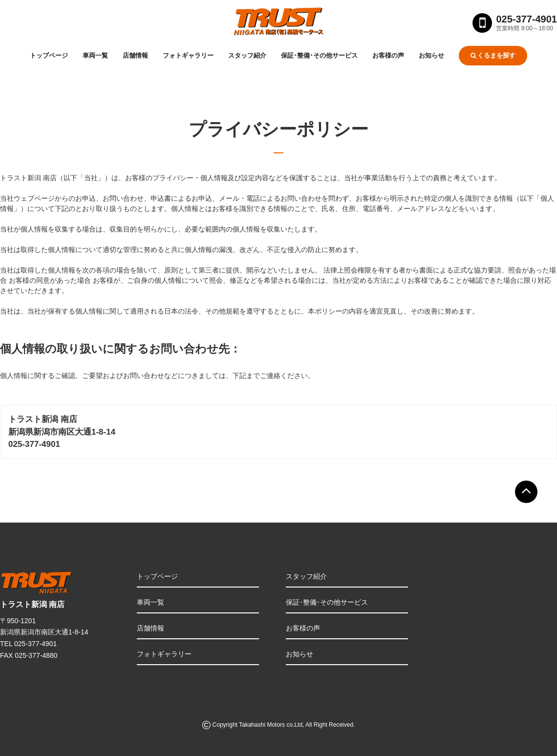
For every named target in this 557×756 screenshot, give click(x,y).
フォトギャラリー (188, 55)
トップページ (49, 55)
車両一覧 (95, 55)
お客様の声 (388, 55)
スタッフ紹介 (247, 55)
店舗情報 (135, 55)
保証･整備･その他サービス (319, 55)
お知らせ (431, 55)
